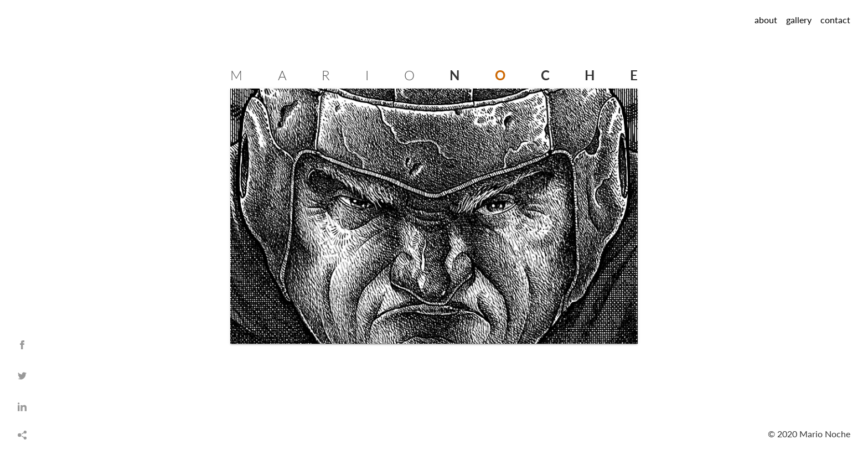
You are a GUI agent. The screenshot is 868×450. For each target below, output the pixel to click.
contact (835, 20)
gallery (799, 20)
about (766, 20)
